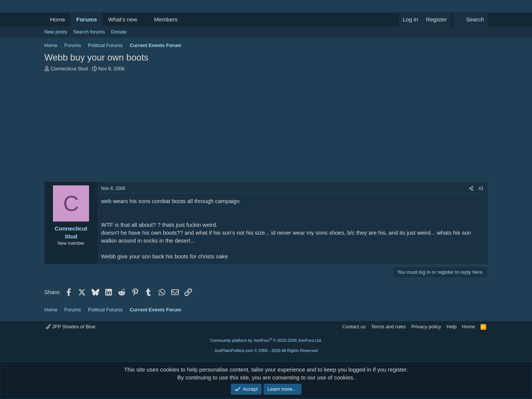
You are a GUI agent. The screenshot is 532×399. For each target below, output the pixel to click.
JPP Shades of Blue (71, 327)
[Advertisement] (266, 129)
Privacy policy (426, 327)
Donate (119, 32)
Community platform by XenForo (266, 340)
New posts (56, 32)
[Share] (471, 189)
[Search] (471, 19)
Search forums (89, 32)
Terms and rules (388, 327)
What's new (123, 19)
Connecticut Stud (69, 69)
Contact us (354, 327)
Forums (87, 19)
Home (57, 19)
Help (452, 327)
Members (166, 19)
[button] (143, 19)
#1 (481, 188)
